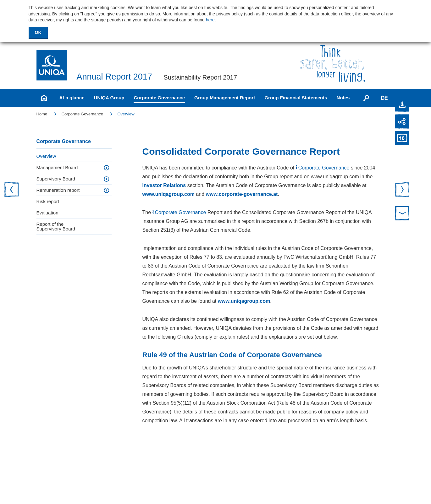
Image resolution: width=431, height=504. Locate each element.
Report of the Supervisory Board (56, 226)
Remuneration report (58, 190)
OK (38, 32)
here (210, 20)
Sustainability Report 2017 (200, 77)
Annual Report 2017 (114, 77)
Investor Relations (164, 185)
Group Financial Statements (296, 98)
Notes (343, 98)
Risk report (48, 201)
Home (42, 114)
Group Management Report (225, 98)
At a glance (72, 98)
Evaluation (47, 213)
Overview (126, 114)
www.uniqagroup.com (169, 194)
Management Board (57, 167)
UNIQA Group (109, 98)
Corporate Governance (159, 98)
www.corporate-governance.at (242, 194)
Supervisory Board (56, 179)
